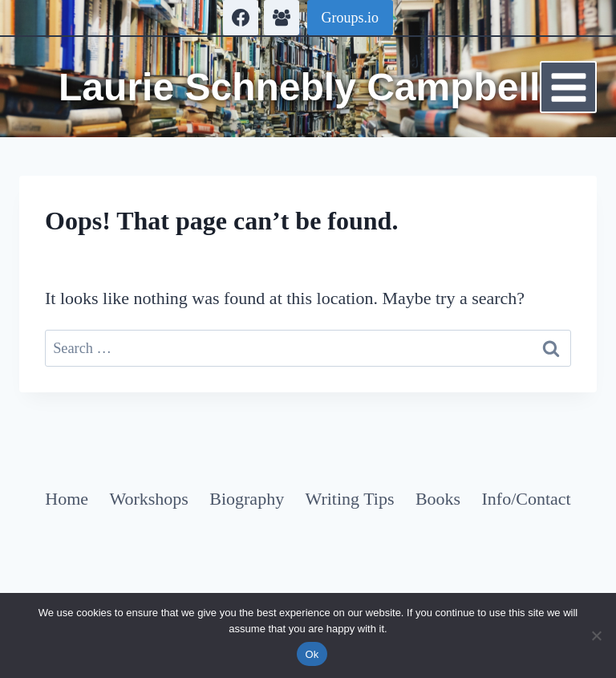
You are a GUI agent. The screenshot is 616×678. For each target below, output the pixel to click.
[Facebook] (241, 18)
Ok (312, 654)
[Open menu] (568, 87)
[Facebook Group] (282, 18)
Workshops (148, 499)
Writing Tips (350, 499)
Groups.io (351, 18)
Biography (247, 499)
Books (438, 499)
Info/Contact (527, 499)
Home (67, 499)
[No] (596, 635)
